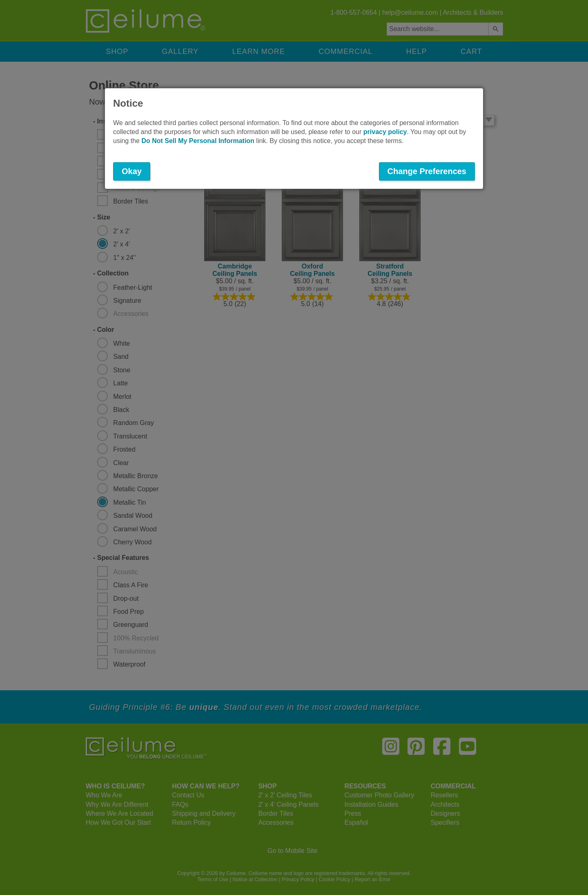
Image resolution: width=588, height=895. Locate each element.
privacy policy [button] (385, 132)
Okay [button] (132, 171)
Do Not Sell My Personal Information (198, 141)
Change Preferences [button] (427, 171)
